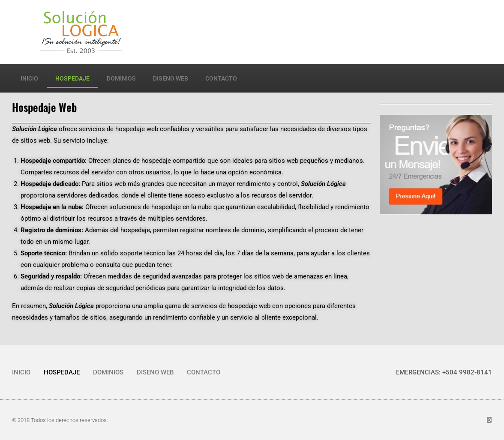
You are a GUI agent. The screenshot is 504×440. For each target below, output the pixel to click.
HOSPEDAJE (72, 78)
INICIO (29, 78)
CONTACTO (221, 78)
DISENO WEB (171, 78)
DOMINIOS (121, 78)
